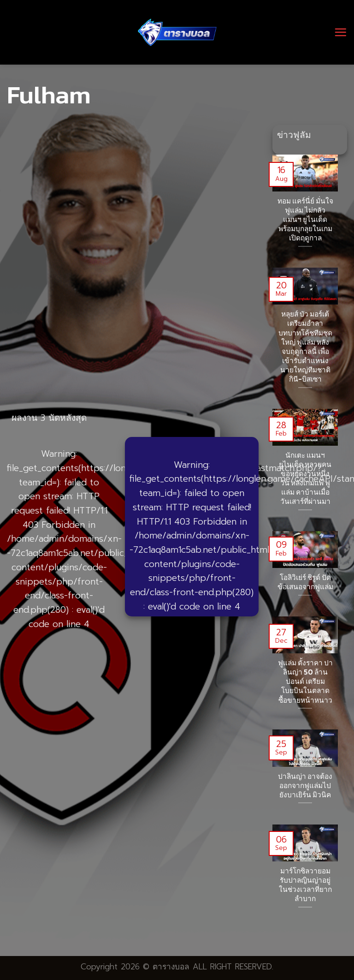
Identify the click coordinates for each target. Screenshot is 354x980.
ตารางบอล (171, 967)
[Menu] (340, 32)
